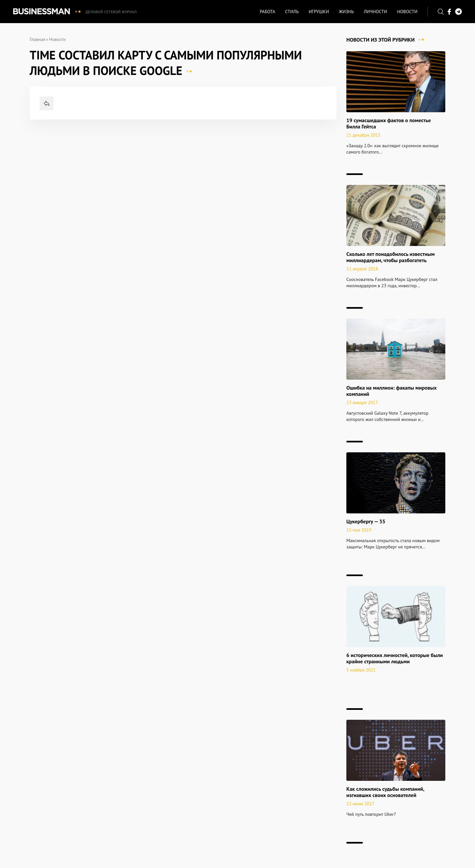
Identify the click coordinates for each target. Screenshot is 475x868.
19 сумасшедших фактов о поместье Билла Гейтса (389, 123)
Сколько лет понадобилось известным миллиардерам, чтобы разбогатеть (391, 257)
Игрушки (319, 12)
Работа (267, 12)
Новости (407, 12)
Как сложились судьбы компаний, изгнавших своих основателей (385, 792)
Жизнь (346, 12)
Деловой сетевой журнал (111, 12)
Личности (376, 12)
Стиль (292, 12)
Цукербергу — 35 (366, 521)
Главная (37, 39)
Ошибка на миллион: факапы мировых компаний (391, 391)
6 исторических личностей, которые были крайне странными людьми (395, 658)
